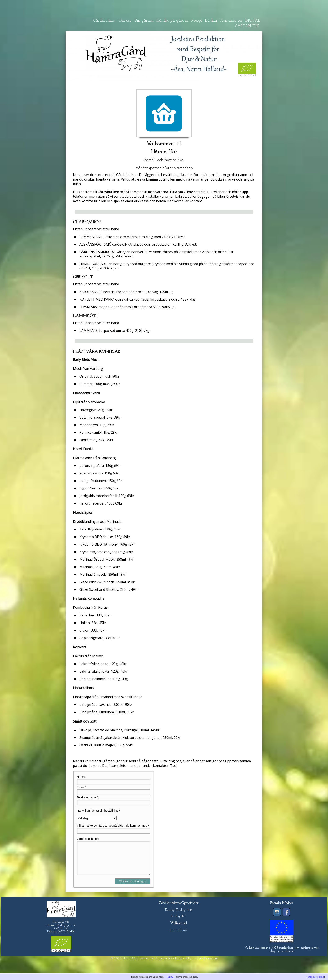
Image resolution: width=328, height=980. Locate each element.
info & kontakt (316, 977)
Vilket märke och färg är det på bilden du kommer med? (113, 826)
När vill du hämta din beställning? (98, 811)
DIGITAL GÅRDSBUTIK (248, 23)
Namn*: (82, 777)
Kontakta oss (231, 21)
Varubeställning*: (88, 839)
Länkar (211, 21)
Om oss (125, 21)
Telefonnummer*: (88, 797)
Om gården (144, 21)
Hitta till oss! (179, 937)
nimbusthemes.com (205, 965)
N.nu (171, 977)
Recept (197, 21)
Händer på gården (172, 21)
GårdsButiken (104, 21)
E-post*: (82, 787)
